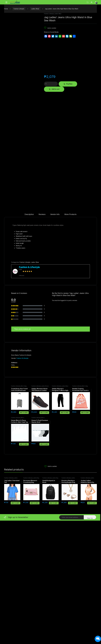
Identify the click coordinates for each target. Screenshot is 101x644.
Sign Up (90, 642)
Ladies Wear (35, 9)
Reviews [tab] (42, 338)
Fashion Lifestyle (19, 9)
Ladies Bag (36, 601)
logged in (63, 424)
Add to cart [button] (24, 536)
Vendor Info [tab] (55, 338)
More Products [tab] (70, 338)
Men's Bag (24, 509)
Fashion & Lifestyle (22, 482)
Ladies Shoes (45, 509)
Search (87, 2)
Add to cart (56, 89)
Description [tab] (29, 338)
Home (6, 9)
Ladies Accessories (68, 602)
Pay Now (69, 84)
